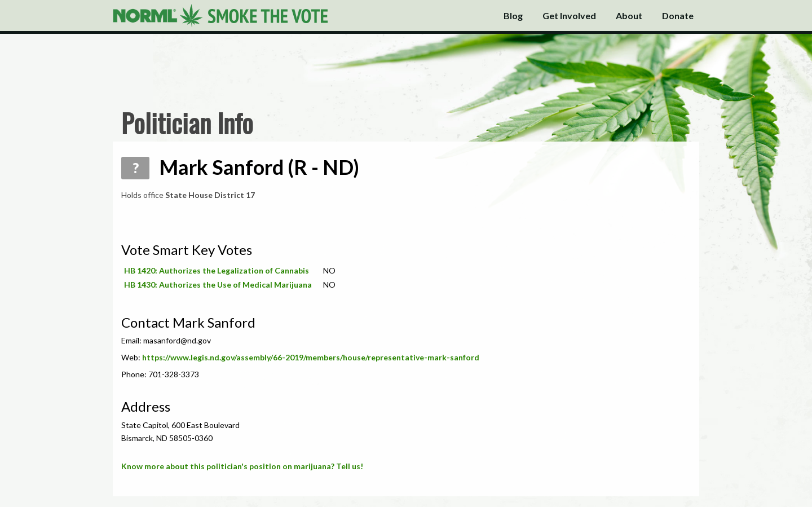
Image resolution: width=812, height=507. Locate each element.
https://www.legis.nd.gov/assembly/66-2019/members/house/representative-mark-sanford (311, 357)
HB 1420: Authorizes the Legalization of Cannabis (217, 270)
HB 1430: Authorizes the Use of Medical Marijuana (218, 285)
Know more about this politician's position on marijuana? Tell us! (242, 466)
